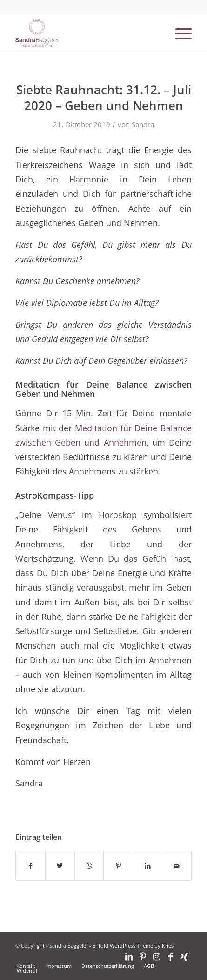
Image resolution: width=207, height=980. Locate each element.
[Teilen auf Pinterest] (118, 866)
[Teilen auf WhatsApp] (89, 866)
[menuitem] (26, 966)
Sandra (143, 124)
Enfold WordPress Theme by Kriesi (134, 945)
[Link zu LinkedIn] (129, 956)
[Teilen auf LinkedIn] (147, 866)
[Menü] (179, 33)
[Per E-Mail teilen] (177, 866)
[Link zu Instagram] (157, 956)
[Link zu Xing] (185, 956)
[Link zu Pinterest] (143, 956)
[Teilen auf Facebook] (30, 866)
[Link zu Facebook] (171, 956)
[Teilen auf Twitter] (60, 866)
